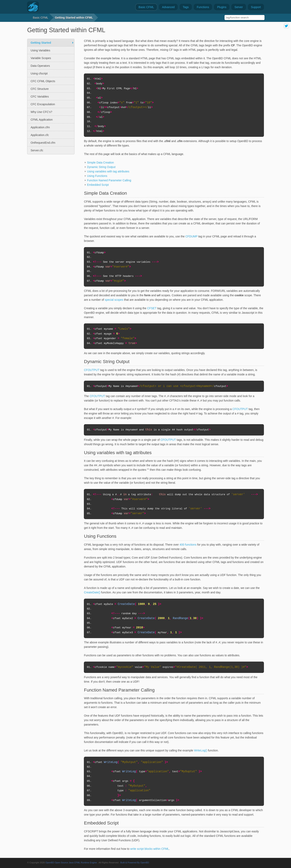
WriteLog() (201, 750)
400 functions (188, 545)
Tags (186, 7)
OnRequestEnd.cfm (43, 143)
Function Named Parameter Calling (109, 180)
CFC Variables (40, 97)
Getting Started (41, 43)
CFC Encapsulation (43, 104)
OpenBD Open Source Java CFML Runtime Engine (71, 863)
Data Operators (40, 66)
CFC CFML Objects (43, 81)
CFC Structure (40, 89)
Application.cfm (40, 127)
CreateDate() (92, 592)
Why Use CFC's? (41, 112)
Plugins (222, 7)
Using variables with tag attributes (108, 171)
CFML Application (42, 120)
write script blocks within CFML (150, 849)
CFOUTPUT (92, 370)
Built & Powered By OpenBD (135, 863)
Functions (203, 7)
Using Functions (97, 176)
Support (256, 7)
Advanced (168, 7)
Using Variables (40, 50)
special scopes (114, 300)
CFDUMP (191, 236)
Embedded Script (98, 185)
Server (239, 7)
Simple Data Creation (100, 163)
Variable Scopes (41, 58)
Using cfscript (39, 73)
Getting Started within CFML (74, 18)
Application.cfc (40, 135)
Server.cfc (37, 150)
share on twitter (286, 26)
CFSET (152, 308)
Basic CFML (146, 7)
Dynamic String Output (101, 167)
